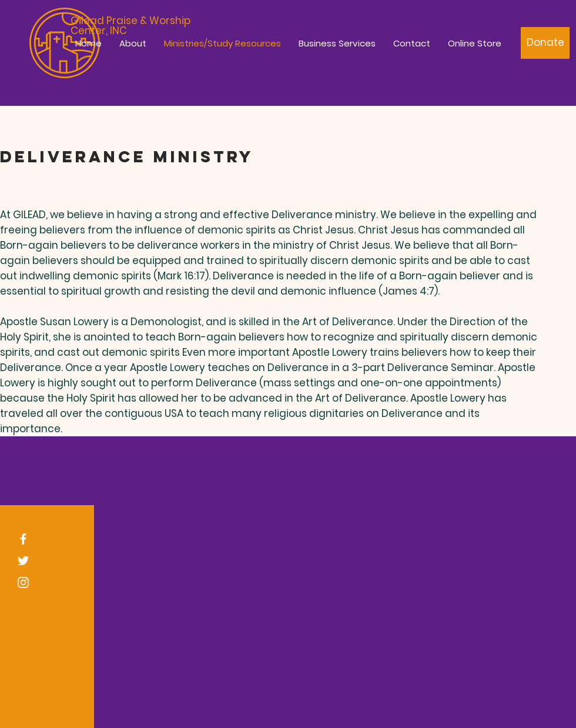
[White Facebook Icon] (23, 539)
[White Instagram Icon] (23, 582)
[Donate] (545, 43)
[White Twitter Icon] (23, 561)
